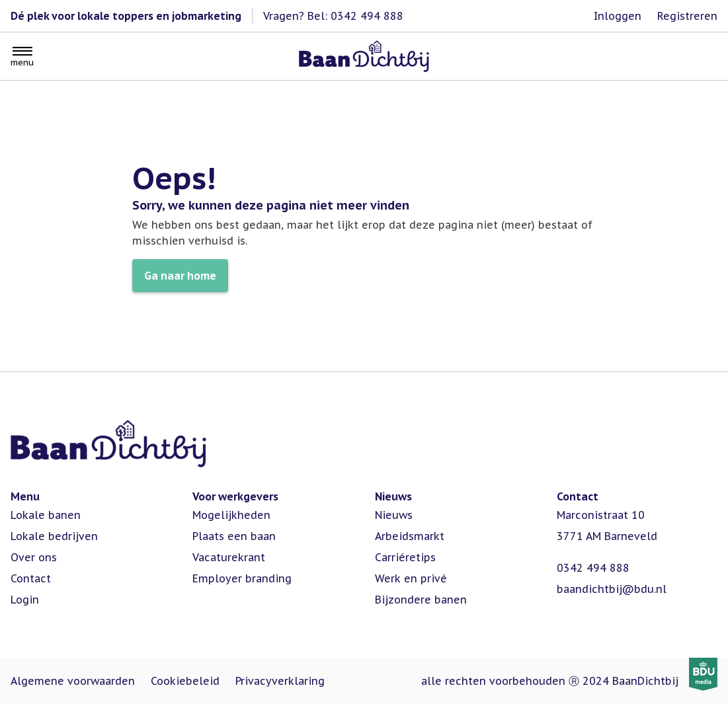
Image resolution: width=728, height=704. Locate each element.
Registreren (687, 16)
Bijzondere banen (421, 600)
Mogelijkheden (231, 515)
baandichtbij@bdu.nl (612, 589)
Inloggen (618, 16)
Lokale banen (46, 515)
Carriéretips (405, 557)
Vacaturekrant (229, 557)
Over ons (34, 557)
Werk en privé (411, 578)
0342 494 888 (593, 568)
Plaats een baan (234, 536)
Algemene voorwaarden (73, 681)
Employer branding (242, 578)
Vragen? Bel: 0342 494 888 (333, 16)
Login (25, 600)
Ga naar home (180, 276)
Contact (31, 578)
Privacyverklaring (280, 681)
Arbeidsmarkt (410, 536)
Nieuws (394, 515)
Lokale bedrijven (54, 536)
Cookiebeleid (185, 681)
